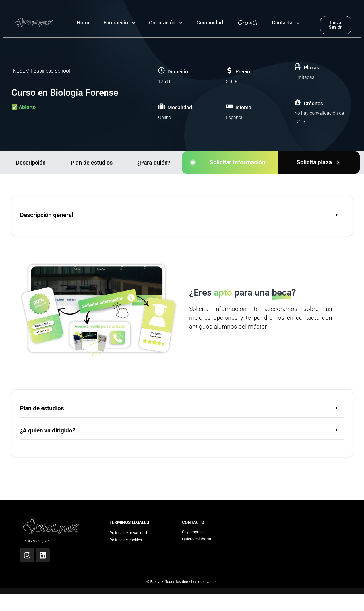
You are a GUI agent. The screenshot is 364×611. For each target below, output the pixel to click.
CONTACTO (193, 522)
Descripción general (46, 215)
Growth (248, 23)
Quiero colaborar (197, 539)
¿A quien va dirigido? (47, 430)
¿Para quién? (154, 163)
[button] (182, 216)
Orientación (162, 23)
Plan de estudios (92, 163)
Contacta (282, 23)
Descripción (31, 163)
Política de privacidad (128, 533)
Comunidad (210, 23)
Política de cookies (126, 540)
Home (84, 23)
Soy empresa (193, 532)
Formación (116, 23)
